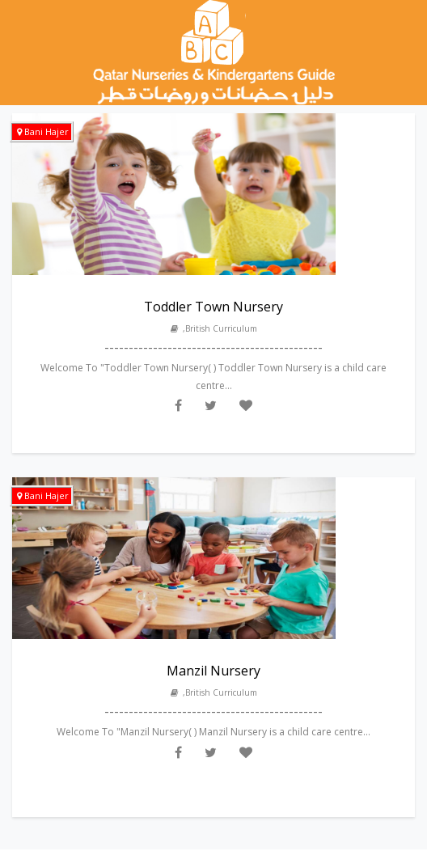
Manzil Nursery (213, 671)
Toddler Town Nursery (213, 307)
